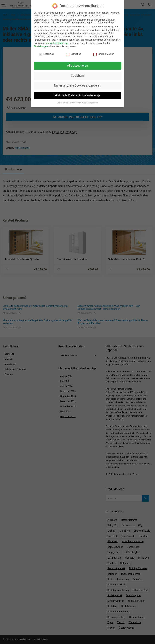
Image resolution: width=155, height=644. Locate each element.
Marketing (74, 53)
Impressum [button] (94, 101)
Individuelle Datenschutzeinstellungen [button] (77, 94)
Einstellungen (41, 45)
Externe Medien (104, 53)
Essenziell (46, 53)
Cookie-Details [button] (63, 101)
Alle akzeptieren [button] (78, 64)
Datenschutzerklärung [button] (79, 101)
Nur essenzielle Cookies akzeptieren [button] (77, 84)
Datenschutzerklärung (56, 42)
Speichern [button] (77, 74)
